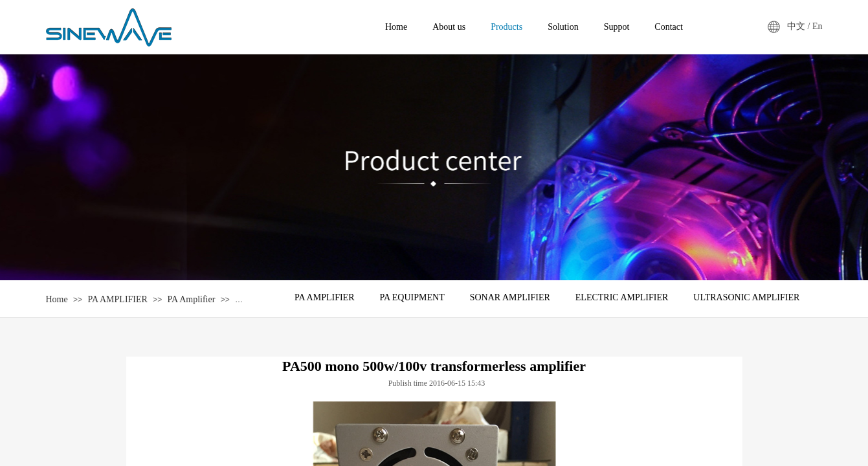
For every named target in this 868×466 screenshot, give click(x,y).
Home (57, 299)
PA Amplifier (192, 299)
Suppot (617, 27)
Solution (563, 27)
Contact (669, 27)
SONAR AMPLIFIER (510, 297)
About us (449, 27)
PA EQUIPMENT (412, 297)
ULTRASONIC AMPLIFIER (746, 297)
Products (506, 27)
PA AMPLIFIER (117, 299)
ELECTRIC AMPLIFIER (622, 297)
